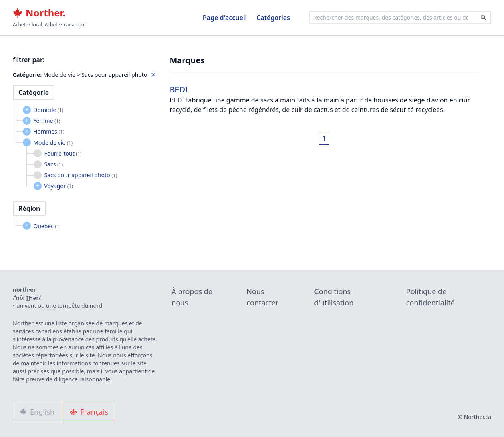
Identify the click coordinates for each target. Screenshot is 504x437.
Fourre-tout (63, 153)
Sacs (53, 164)
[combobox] (400, 18)
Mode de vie (53, 143)
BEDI (179, 89)
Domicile (48, 110)
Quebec (47, 226)
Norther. (39, 13)
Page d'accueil (225, 18)
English (37, 412)
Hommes (49, 131)
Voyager (58, 186)
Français (89, 412)
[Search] (484, 18)
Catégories (273, 18)
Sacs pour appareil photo (81, 175)
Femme (47, 121)
